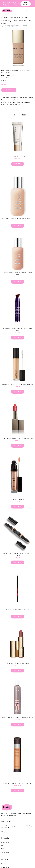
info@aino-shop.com (8, 832)
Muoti (3, 849)
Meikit (19, 71)
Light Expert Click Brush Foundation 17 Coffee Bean (18, 330)
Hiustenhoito (5, 842)
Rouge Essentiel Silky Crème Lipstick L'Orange (18, 439)
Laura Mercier (26, 71)
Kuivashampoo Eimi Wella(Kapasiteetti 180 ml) (18, 717)
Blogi (3, 864)
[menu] (32, 10)
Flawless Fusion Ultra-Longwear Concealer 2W (17, 384)
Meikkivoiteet (5, 73)
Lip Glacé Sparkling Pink (18, 499)
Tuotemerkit (13, 71)
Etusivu (3, 23)
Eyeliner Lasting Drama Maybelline (17, 609)
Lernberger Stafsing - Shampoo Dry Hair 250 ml (18, 783)
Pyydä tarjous (26, 4)
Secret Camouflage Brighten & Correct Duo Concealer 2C (18, 554)
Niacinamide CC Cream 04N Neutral (18, 157)
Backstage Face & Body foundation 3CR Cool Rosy (17, 274)
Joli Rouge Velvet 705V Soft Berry (17, 663)
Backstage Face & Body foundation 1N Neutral (17, 219)
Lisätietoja (9, 90)
